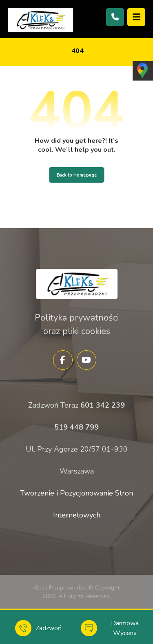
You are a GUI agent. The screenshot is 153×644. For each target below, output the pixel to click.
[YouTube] (86, 360)
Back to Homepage (76, 175)
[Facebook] (63, 360)
